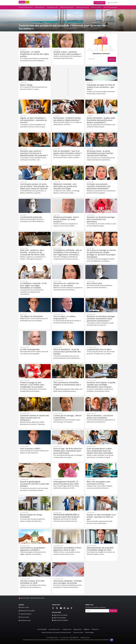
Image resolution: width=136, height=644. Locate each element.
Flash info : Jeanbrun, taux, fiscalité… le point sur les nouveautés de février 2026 (32, 252)
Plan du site (95, 629)
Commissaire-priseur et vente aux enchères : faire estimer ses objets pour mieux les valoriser (34, 186)
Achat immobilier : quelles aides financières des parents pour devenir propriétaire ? (101, 120)
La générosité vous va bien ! (99, 349)
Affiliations (87, 629)
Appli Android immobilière (60, 620)
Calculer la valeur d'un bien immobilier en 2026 (32, 582)
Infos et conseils (96, 7)
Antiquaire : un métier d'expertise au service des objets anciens (35, 54)
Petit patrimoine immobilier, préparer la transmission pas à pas (67, 385)
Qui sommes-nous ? (54, 629)
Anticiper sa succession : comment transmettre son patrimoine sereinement (99, 186)
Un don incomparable (30, 349)
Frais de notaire (24, 617)
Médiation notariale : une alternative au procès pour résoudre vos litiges (65, 186)
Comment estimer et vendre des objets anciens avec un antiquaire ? (35, 418)
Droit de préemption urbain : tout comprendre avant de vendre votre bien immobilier (100, 451)
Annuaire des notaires (67, 7)
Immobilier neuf (40, 7)
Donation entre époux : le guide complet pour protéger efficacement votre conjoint (101, 385)
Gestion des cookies (78, 632)
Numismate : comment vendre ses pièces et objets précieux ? (67, 119)
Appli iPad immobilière (59, 618)
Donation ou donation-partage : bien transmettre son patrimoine (101, 219)
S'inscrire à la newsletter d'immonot (95, 607)
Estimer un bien (24, 607)
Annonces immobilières (26, 7)
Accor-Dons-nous (94, 283)
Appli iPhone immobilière (60, 615)
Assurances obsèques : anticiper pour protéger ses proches (68, 582)
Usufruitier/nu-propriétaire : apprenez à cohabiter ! (33, 549)
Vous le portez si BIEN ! (30, 449)
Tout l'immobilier (42, 629)
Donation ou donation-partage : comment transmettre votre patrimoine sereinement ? (101, 319)
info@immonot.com (85, 638)
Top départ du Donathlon (32, 316)
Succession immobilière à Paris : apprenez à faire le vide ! (68, 549)
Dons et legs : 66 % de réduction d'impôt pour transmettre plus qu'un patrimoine (68, 451)
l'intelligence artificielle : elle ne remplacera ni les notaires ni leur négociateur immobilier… (68, 252)
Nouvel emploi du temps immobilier (31, 516)
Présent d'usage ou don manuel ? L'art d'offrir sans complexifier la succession (32, 385)
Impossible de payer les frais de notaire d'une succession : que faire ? (101, 87)
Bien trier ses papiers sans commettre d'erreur (99, 483)
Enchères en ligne (52, 7)
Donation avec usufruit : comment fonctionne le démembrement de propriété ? (34, 153)
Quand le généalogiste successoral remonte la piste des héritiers (35, 484)
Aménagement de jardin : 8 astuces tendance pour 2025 (66, 483)
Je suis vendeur (99, 3)
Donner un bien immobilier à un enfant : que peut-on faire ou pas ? (101, 517)
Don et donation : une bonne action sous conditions (100, 417)
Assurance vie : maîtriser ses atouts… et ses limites (66, 284)
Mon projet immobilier (111, 7)
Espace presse (77, 629)
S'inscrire (112, 59)
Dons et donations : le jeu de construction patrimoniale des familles (67, 352)
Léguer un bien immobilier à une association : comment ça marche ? (33, 120)
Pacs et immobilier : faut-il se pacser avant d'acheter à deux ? (68, 152)
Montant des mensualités (27, 611)
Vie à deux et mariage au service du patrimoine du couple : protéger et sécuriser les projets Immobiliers (101, 254)
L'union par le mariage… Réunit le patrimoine (67, 417)
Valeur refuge (26, 85)
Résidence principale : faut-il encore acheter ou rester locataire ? (66, 219)
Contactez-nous (67, 629)
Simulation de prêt (25, 620)
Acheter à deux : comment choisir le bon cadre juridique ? (67, 53)
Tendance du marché (82, 7)
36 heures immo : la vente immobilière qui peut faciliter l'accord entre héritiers (100, 153)
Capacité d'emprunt (25, 614)
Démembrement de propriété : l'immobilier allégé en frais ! (100, 549)
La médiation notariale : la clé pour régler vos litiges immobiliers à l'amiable (33, 285)
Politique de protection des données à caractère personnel (56, 632)
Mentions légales (90, 632)
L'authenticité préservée (31, 217)
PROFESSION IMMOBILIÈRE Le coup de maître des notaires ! (66, 516)
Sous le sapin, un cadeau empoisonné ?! (64, 317)
